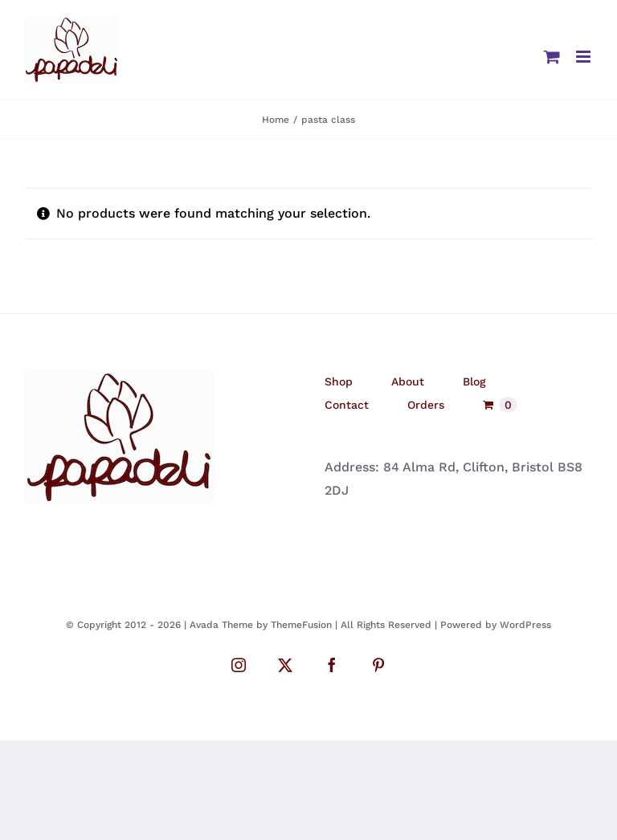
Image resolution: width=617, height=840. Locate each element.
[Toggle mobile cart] (552, 57)
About (408, 381)
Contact (347, 405)
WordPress (525, 625)
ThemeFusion (301, 625)
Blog (474, 381)
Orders (426, 405)
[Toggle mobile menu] (584, 57)
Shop (339, 381)
